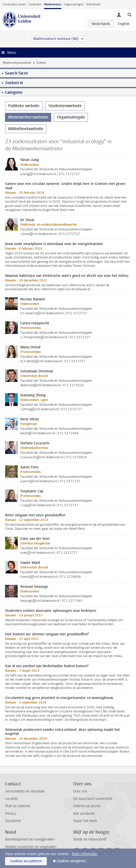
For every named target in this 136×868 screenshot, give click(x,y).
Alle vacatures (84, 814)
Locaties (11, 799)
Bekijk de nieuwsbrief (90, 839)
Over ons (80, 791)
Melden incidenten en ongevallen (31, 847)
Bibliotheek (93, 4)
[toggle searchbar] (129, 14)
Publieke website (24, 106)
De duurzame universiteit (93, 799)
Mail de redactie (17, 806)
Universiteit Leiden (14, 4)
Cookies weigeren (71, 861)
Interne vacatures (87, 806)
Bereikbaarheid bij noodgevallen (30, 839)
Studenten (35, 4)
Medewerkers (53, 4)
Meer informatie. (85, 854)
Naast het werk (85, 821)
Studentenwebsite (65, 106)
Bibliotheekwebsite (26, 129)
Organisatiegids (74, 4)
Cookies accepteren (26, 861)
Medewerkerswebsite (17, 63)
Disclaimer (13, 821)
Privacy (11, 814)
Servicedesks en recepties (25, 791)
